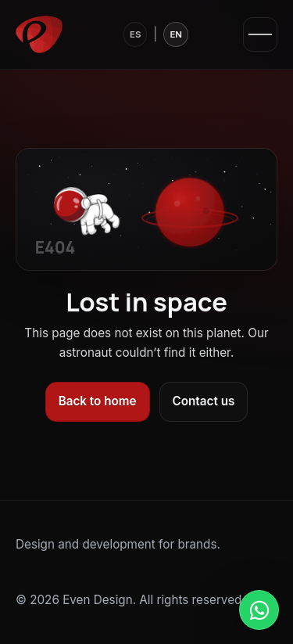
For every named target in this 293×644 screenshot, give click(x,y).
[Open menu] (260, 34)
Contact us (204, 401)
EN (176, 34)
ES (135, 34)
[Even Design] (39, 34)
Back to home (98, 401)
